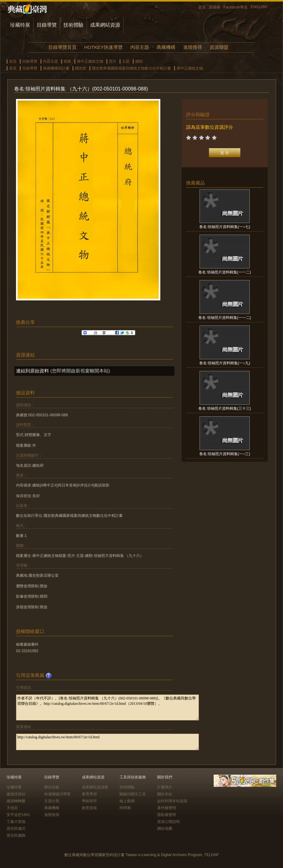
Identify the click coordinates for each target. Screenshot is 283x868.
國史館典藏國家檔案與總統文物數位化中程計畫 (131, 68)
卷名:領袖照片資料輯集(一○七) (225, 227)
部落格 (215, 7)
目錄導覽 (47, 25)
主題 (126, 61)
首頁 (202, 7)
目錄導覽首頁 (62, 47)
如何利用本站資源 (172, 801)
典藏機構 (166, 47)
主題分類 (52, 801)
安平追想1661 (18, 815)
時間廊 (125, 808)
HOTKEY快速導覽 (103, 47)
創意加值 (89, 808)
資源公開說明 (168, 822)
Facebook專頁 (235, 7)
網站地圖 (165, 829)
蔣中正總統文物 (90, 61)
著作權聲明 (167, 808)
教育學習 (89, 794)
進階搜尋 (193, 47)
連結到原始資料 (32, 371)
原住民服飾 (16, 835)
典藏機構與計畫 (56, 68)
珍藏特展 (20, 25)
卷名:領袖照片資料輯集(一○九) (225, 363)
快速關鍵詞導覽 (57, 794)
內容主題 (140, 47)
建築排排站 (16, 794)
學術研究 (89, 801)
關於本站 (165, 794)
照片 (113, 61)
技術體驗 (73, 25)
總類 (139, 61)
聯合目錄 (52, 787)
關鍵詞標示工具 (133, 794)
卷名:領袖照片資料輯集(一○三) (225, 454)
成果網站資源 (105, 25)
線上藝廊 (127, 801)
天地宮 (12, 808)
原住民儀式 (16, 829)
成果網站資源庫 (95, 787)
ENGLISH (259, 7)
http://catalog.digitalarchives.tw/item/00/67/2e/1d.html (107, 742)
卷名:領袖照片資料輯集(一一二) (224, 272)
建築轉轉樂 (16, 801)
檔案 (67, 61)
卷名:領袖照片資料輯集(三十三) (224, 408)
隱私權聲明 (167, 815)
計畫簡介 (165, 787)
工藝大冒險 (16, 822)
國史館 (81, 68)
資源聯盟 (219, 47)
